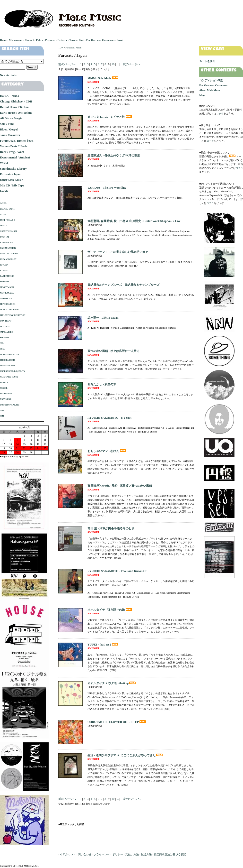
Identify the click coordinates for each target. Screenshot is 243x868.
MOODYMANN (7, 287)
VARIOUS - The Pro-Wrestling (107, 188)
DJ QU (3, 215)
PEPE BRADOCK (8, 304)
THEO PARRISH (7, 360)
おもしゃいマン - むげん (107, 451)
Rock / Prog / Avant (12, 152)
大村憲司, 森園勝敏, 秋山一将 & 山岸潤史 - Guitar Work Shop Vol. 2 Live (134, 221)
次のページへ (132, 64)
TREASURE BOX (8, 366)
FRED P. (4, 226)
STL (2, 343)
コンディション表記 (211, 80)
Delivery (62, 40)
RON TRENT (6, 321)
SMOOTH (4, 338)
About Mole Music (210, 90)
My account (16, 40)
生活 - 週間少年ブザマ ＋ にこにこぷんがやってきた (125, 755)
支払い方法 (132, 854)
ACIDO (3, 203)
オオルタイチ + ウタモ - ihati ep (112, 683)
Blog (81, 40)
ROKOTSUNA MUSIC (10, 405)
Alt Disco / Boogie (11, 118)
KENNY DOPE (6, 243)
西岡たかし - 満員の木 (102, 384)
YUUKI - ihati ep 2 (103, 645)
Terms (73, 40)
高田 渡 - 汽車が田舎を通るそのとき (111, 528)
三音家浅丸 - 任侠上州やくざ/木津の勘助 (114, 156)
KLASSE (4, 271)
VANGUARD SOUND (9, 377)
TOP (61, 48)
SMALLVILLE (6, 332)
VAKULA (4, 383)
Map (202, 95)
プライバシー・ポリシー (108, 854)
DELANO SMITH (8, 209)
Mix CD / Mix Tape (12, 185)
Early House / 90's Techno (16, 113)
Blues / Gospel (9, 129)
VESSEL (4, 388)
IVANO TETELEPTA (9, 254)
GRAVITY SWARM (8, 231)
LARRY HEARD (7, 276)
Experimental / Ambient (15, 157)
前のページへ (67, 64)
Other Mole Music (11, 180)
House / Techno (9, 96)
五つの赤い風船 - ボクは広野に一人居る (113, 351)
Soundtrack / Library (13, 169)
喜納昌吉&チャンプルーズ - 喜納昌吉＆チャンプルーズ (123, 285)
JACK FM (4, 237)
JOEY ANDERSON (8, 259)
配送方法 (146, 854)
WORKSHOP (6, 394)
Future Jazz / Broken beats (17, 141)
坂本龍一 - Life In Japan (103, 318)
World (4, 163)
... (117, 64)
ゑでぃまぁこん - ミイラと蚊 (110, 117)
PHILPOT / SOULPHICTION (13, 315)
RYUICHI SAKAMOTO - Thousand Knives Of (117, 571)
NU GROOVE (6, 299)
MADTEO (4, 282)
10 (113, 64)
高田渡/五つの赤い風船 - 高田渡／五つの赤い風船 (120, 486)
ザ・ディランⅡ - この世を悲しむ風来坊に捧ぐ (118, 252)
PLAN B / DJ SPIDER (9, 310)
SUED (3, 349)
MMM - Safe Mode (103, 78)
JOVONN (4, 265)
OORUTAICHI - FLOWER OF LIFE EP (117, 722)
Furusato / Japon (73, 48)
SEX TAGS (5, 327)
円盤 (2, 416)
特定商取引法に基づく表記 (170, 854)
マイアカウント (66, 854)
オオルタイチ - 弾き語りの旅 (110, 610)
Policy (39, 40)
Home (3, 40)
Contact (29, 40)
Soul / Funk (7, 124)
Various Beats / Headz (14, 146)
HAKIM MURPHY (8, 248)
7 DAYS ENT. (6, 399)
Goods (4, 191)
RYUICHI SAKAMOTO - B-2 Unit (109, 418)
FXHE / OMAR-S (7, 220)
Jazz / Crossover (10, 135)
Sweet (120, 40)
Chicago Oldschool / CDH (16, 102)
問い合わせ (85, 854)
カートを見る (207, 61)
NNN (2, 411)
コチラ (220, 114)
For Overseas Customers (100, 40)
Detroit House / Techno (14, 107)
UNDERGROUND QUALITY (13, 371)
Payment (50, 40)
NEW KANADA (7, 293)
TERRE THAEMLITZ (10, 355)
